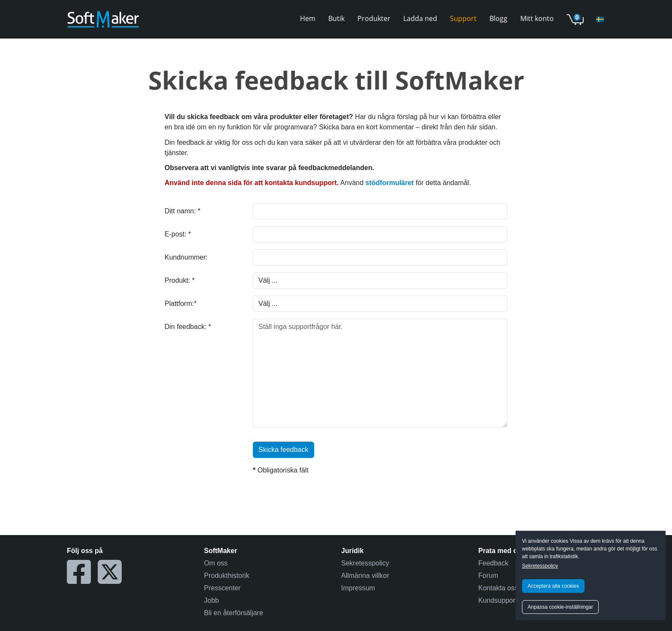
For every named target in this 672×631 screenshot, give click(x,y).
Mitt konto (537, 18)
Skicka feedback (283, 450)
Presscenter (222, 588)
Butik (336, 18)
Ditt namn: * (183, 211)
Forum (488, 576)
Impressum (358, 588)
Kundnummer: (186, 257)
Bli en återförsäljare (234, 613)
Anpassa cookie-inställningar (560, 607)
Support (463, 18)
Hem (308, 18)
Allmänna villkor (365, 576)
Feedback (493, 563)
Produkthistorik (227, 576)
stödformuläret (390, 183)
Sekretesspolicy (540, 566)
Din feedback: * (188, 327)
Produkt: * (180, 280)
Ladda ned (420, 18)
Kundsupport (498, 600)
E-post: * (178, 234)
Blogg (498, 18)
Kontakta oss (498, 588)
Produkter (374, 18)
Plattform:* (181, 304)
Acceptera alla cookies (553, 586)
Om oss (216, 563)
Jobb (211, 600)
